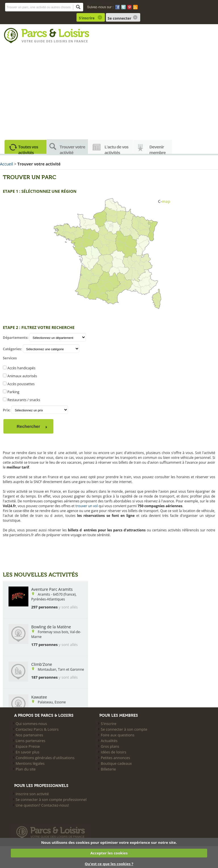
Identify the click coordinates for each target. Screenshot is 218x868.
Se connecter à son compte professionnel (51, 799)
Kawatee (39, 697)
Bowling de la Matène (51, 627)
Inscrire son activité (32, 794)
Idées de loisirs (114, 752)
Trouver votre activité (72, 149)
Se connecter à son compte (124, 729)
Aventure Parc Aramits (52, 589)
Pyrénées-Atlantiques (48, 599)
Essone (60, 702)
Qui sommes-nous (31, 724)
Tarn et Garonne (71, 669)
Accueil (7, 164)
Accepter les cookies (109, 853)
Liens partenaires (31, 741)
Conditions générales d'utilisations (45, 758)
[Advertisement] (109, 90)
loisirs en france (71, 41)
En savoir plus (28, 752)
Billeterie (108, 769)
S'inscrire (87, 18)
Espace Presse (28, 746)
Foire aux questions (118, 735)
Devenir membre (158, 149)
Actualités (109, 741)
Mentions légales (30, 763)
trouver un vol (87, 506)
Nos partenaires (29, 735)
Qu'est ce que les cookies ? (109, 864)
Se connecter (120, 18)
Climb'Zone (42, 664)
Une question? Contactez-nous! (42, 805)
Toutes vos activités (28, 149)
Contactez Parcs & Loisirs (37, 729)
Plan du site (26, 769)
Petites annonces (115, 758)
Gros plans (110, 746)
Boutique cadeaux (116, 763)
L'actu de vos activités (116, 149)
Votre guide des (38, 41)
